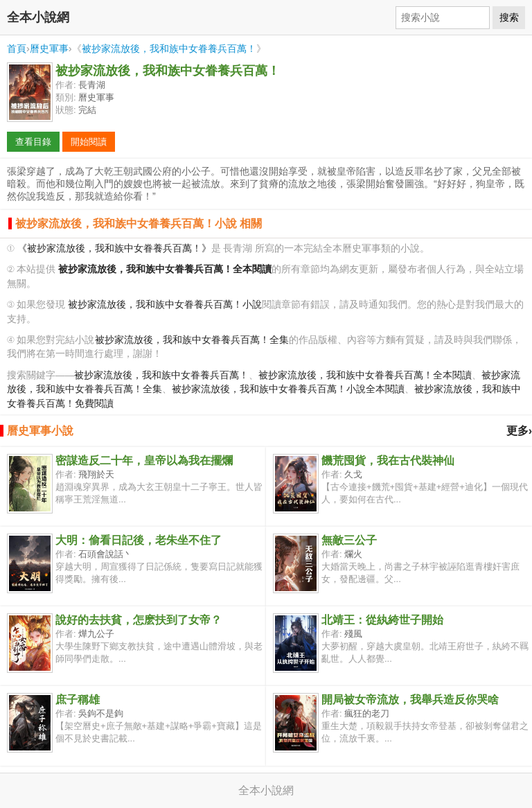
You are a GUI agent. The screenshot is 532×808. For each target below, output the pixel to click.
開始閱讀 (89, 142)
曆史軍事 (49, 49)
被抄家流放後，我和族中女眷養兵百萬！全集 (192, 340)
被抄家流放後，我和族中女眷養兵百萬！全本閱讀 (365, 375)
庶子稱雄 (78, 700)
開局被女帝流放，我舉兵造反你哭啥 (410, 700)
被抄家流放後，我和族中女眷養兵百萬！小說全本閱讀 (288, 389)
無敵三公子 (349, 540)
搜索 (509, 17)
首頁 (17, 49)
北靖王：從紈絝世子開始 (382, 620)
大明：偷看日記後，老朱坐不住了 (139, 540)
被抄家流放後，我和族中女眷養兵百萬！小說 (165, 305)
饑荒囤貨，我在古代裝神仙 (388, 460)
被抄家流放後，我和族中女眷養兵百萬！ (169, 49)
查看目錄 (33, 142)
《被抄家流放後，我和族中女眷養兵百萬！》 (114, 248)
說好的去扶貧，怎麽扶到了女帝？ (139, 620)
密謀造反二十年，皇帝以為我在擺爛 (144, 460)
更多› (519, 431)
